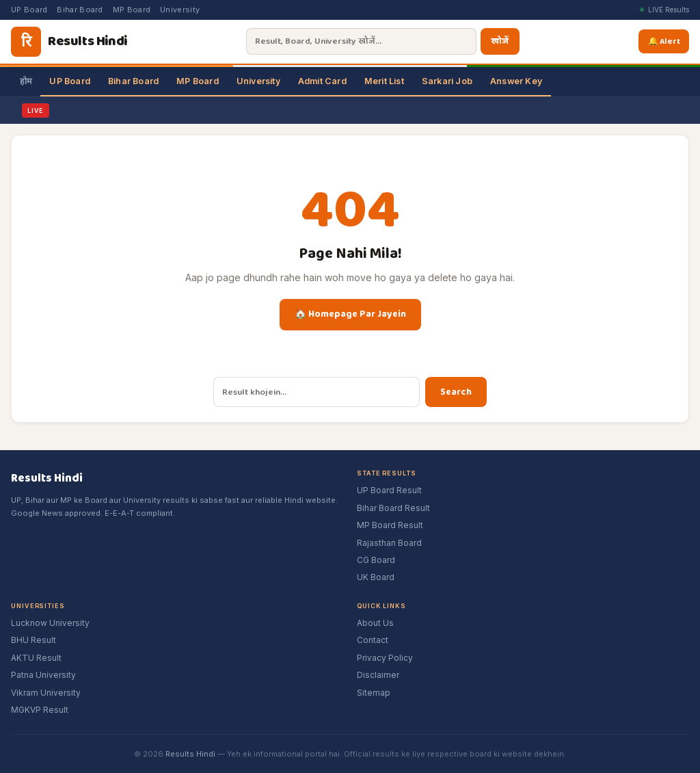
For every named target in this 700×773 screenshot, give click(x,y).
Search (456, 392)
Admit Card (322, 81)
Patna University (43, 675)
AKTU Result (36, 658)
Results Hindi (190, 754)
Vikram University (46, 693)
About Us (375, 623)
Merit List (384, 81)
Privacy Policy (385, 658)
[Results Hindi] (69, 42)
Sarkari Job (447, 81)
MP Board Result (390, 525)
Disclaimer (378, 675)
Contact (373, 640)
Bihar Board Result (393, 508)
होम (26, 81)
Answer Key (516, 81)
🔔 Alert (666, 41)
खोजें (499, 41)
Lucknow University (50, 623)
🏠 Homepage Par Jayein (350, 314)
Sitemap (374, 693)
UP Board (29, 10)
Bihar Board (80, 10)
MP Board (132, 10)
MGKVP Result (40, 710)
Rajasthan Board (389, 543)
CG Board (376, 560)
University (180, 10)
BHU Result (33, 640)
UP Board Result (389, 490)
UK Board (376, 577)
